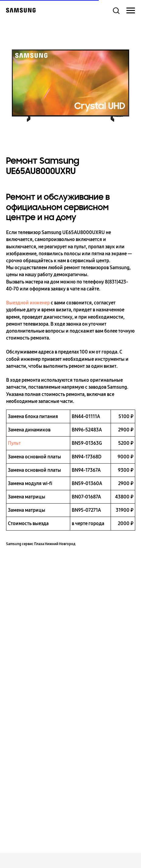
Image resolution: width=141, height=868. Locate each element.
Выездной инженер (28, 303)
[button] (116, 10)
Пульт (14, 443)
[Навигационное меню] (131, 11)
